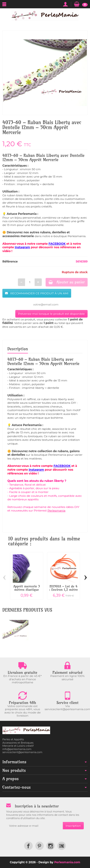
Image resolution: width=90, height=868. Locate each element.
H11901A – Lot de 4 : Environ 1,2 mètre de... (64, 590)
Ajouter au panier (67, 282)
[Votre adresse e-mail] (34, 826)
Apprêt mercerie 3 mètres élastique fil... (27, 590)
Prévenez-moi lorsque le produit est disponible (51, 314)
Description (18, 349)
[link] (28, 846)
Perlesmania (56, 510)
